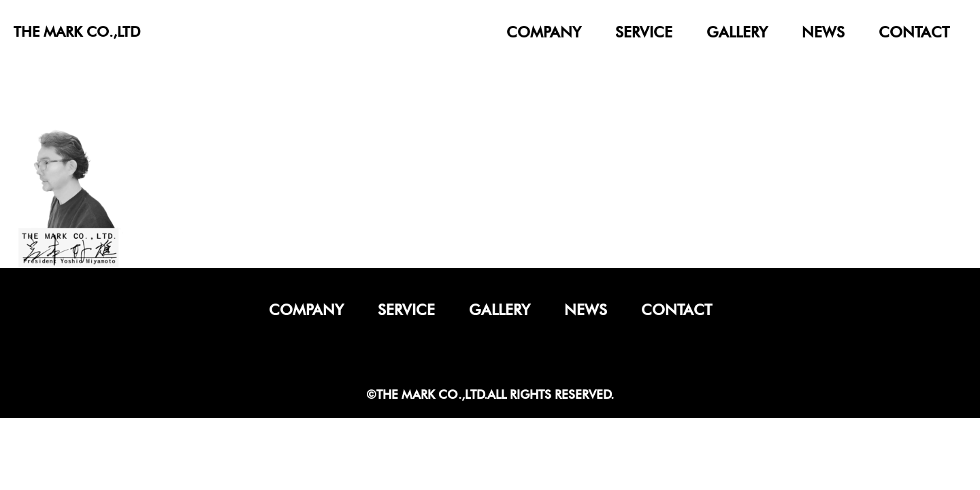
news (823, 32)
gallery (737, 32)
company (544, 32)
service (644, 32)
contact (914, 32)
